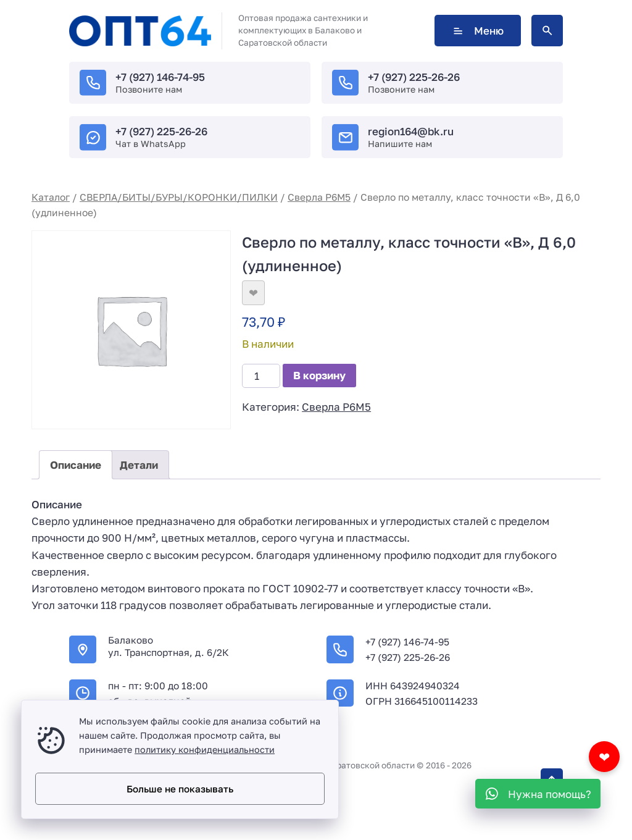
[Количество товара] (261, 376)
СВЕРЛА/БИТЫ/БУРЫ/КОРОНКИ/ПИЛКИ (179, 197)
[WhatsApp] (538, 794)
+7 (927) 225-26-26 (414, 77)
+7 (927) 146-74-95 (160, 77)
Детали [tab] (139, 465)
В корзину (319, 375)
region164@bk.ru (411, 131)
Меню (478, 31)
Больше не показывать (180, 789)
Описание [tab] (76, 465)
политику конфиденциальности (205, 750)
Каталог (51, 197)
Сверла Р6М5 (319, 197)
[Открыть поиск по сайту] (547, 31)
